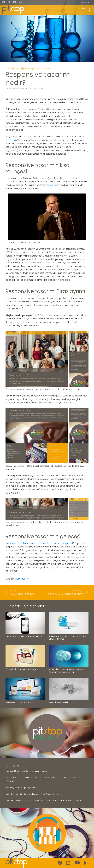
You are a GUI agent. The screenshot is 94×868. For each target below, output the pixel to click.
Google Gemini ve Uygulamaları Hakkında (28, 771)
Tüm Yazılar (43, 68)
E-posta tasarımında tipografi (22, 669)
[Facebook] (4, 2)
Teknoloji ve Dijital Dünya (20, 68)
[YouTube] (15, 2)
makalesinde (74, 178)
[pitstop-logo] (13, 10)
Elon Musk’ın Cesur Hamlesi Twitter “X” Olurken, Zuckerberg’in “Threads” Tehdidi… (44, 779)
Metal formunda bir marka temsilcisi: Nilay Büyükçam (34, 794)
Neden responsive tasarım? (21, 702)
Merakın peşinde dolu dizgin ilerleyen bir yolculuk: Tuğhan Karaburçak (43, 800)
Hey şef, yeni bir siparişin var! (21, 787)
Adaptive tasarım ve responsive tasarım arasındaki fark (67, 671)
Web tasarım (22, 579)
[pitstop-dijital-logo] (47, 733)
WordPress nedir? (59, 702)
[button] (87, 2)
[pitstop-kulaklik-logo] (47, 833)
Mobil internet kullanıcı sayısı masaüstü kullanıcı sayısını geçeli (39, 543)
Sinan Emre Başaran (17, 89)
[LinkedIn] (9, 2)
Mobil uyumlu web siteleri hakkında (24, 636)
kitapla (49, 185)
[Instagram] (20, 3)
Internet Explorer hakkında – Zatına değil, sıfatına (68, 638)
